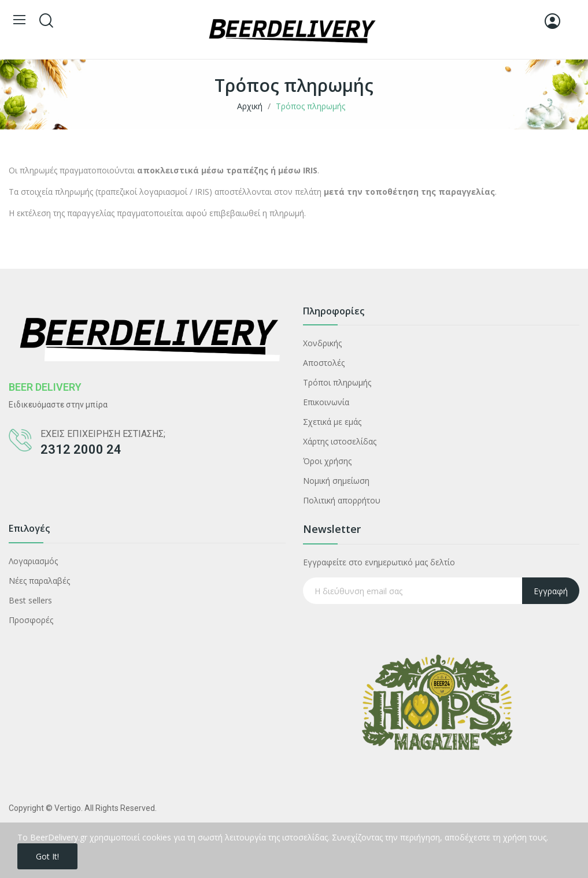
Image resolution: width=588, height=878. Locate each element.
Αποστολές (324, 363)
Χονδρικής (322, 343)
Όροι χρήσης (327, 461)
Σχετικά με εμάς (332, 422)
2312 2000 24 (81, 449)
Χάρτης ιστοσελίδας (340, 441)
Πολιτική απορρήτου (342, 500)
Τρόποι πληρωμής (337, 382)
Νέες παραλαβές (39, 581)
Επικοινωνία (326, 402)
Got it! (47, 856)
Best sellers (30, 600)
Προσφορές (31, 620)
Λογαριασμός (33, 561)
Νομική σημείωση (336, 481)
